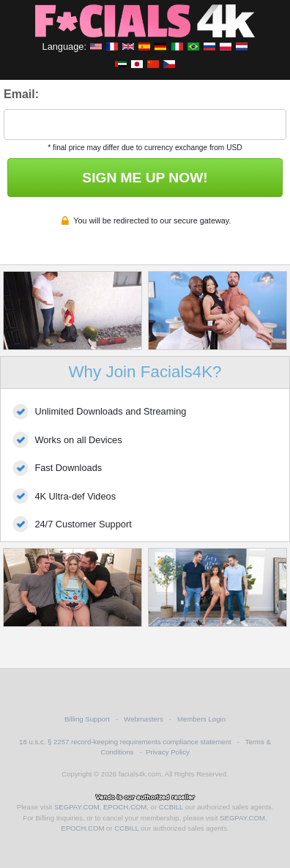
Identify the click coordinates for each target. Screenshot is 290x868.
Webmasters (144, 719)
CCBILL (171, 807)
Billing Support (87, 719)
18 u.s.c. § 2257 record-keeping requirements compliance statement (125, 742)
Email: (21, 94)
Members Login (201, 719)
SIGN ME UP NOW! (145, 178)
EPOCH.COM (125, 807)
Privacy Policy (168, 752)
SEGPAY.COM (77, 807)
